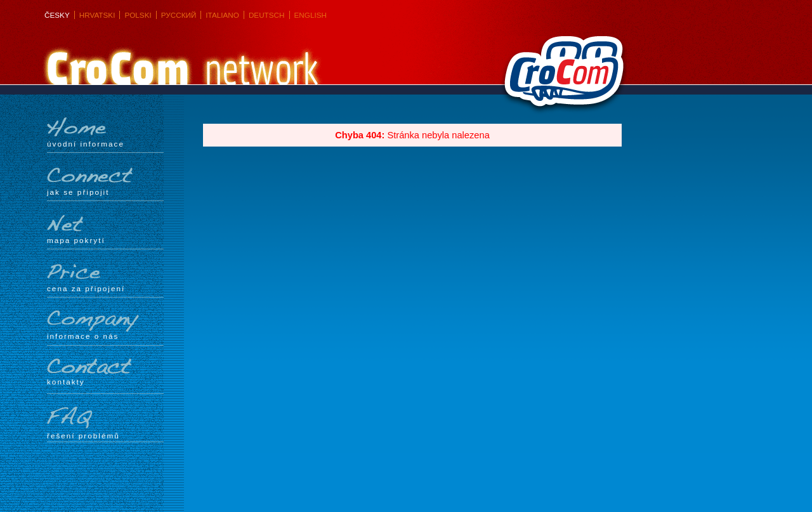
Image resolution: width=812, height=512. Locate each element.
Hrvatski (97, 15)
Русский (179, 15)
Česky (57, 15)
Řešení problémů (105, 423)
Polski (138, 15)
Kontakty (105, 372)
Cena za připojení (105, 277)
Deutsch (267, 15)
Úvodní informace (105, 133)
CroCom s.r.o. (561, 77)
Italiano (222, 15)
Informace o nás (105, 325)
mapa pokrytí (105, 229)
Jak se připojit (105, 181)
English (311, 15)
